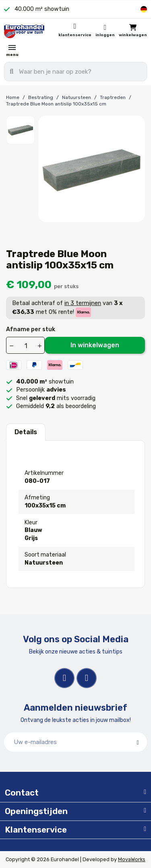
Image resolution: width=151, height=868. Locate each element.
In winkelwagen (95, 345)
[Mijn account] (105, 31)
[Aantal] (26, 346)
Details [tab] (26, 432)
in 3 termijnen (83, 303)
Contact (22, 793)
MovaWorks (132, 859)
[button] (133, 31)
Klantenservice (75, 35)
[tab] (75, 793)
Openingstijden (36, 811)
